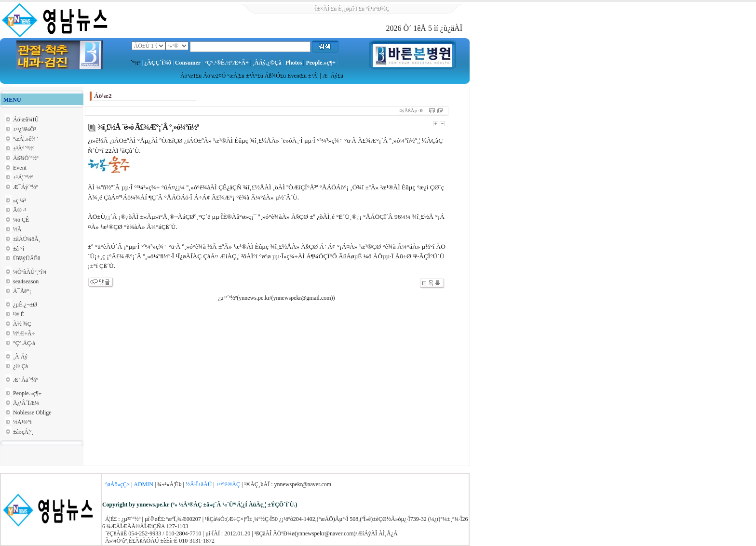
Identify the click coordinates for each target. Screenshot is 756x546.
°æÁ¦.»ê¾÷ (26, 139)
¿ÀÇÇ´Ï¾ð (158, 63)
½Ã (17, 229)
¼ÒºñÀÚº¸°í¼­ (30, 272)
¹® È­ (19, 314)
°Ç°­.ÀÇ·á (24, 343)
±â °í (19, 249)
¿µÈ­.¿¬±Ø (25, 305)
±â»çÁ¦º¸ (23, 432)
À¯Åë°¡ (22, 291)
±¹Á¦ (313, 76)
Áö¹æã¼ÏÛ (26, 120)
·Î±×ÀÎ (321, 9)
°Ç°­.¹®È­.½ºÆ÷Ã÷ (227, 63)
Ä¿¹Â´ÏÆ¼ (26, 403)
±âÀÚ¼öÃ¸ (27, 239)
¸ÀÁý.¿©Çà (267, 63)
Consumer (188, 63)
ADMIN (143, 484)
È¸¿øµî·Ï (348, 9)
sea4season (26, 281)
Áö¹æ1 (188, 76)
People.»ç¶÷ (320, 63)
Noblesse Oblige (32, 413)
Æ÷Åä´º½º (26, 380)
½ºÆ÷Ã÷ (24, 333)
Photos (294, 63)
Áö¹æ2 (211, 76)
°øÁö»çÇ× (118, 484)
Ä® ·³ (20, 210)
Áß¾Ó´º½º (26, 158)
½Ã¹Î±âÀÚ (199, 484)
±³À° (252, 76)
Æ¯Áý (330, 76)
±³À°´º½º (24, 148)
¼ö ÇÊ (21, 220)
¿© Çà (20, 366)
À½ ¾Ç (22, 324)
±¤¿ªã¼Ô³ (25, 129)
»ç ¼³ (20, 200)
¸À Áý (20, 357)
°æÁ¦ (233, 76)
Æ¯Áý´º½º (26, 187)
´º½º (135, 63)
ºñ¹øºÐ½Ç (378, 9)
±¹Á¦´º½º (23, 177)
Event (294, 76)
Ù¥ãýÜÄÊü (27, 258)
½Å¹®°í (22, 422)
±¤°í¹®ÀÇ (228, 484)
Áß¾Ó (272, 76)
